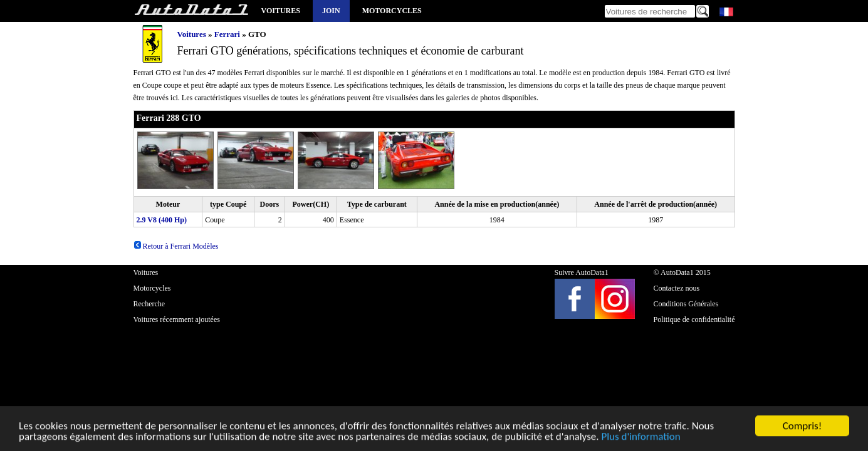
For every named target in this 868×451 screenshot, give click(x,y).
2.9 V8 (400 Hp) (162, 220)
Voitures (281, 11)
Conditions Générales (686, 304)
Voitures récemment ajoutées (177, 319)
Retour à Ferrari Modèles (176, 246)
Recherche (149, 304)
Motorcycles (392, 11)
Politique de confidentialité (694, 319)
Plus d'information (641, 438)
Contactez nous (677, 288)
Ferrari (227, 34)
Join (331, 11)
